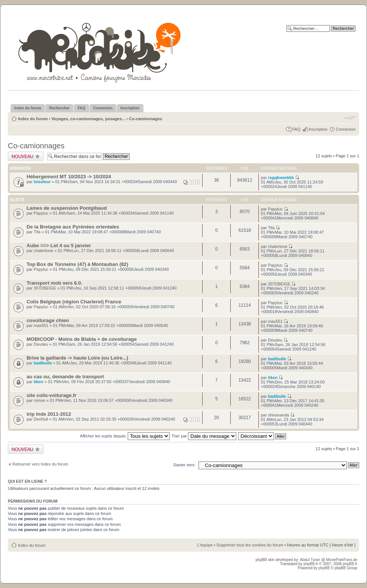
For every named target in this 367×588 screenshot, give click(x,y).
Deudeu (41, 344)
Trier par (204, 436)
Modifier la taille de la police (350, 117)
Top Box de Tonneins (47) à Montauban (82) (77, 264)
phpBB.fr (311, 564)
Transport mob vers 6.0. (54, 283)
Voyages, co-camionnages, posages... (88, 119)
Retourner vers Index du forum (40, 464)
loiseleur (42, 182)
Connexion (345, 129)
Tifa (37, 232)
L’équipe (205, 545)
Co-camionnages (145, 119)
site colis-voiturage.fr (51, 395)
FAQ (296, 129)
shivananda (278, 415)
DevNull (41, 419)
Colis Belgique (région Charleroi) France (74, 302)
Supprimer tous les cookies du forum (250, 545)
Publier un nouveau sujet (26, 156)
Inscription (318, 129)
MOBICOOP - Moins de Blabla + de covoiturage (82, 339)
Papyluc (41, 213)
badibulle (43, 363)
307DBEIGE (45, 288)
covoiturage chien (48, 320)
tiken (39, 382)
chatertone (43, 251)
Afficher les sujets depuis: (125, 436)
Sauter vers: (184, 465)
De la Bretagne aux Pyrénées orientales (73, 227)
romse (40, 400)
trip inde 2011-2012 (49, 414)
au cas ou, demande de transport (65, 377)
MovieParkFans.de (342, 560)
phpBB (324, 568)
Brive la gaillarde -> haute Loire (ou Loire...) (78, 358)
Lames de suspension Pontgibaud (67, 208)
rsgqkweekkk (281, 178)
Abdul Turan (311, 560)
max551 (41, 325)
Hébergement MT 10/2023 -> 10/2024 (69, 177)
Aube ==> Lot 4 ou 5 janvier (59, 245)
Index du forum (33, 119)
